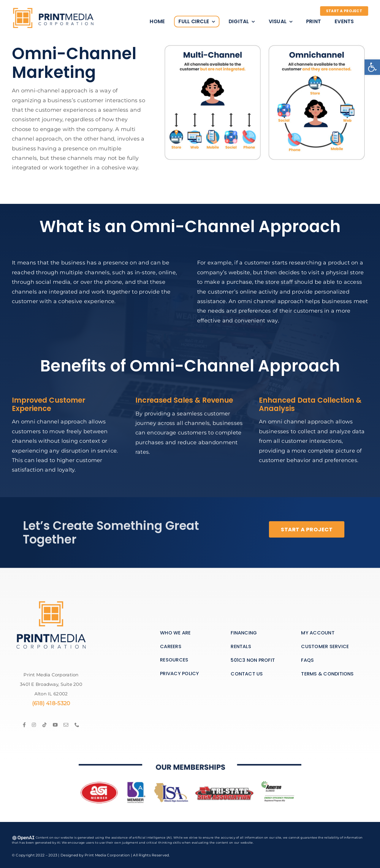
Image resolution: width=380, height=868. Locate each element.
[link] (372, 67)
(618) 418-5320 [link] (51, 703)
